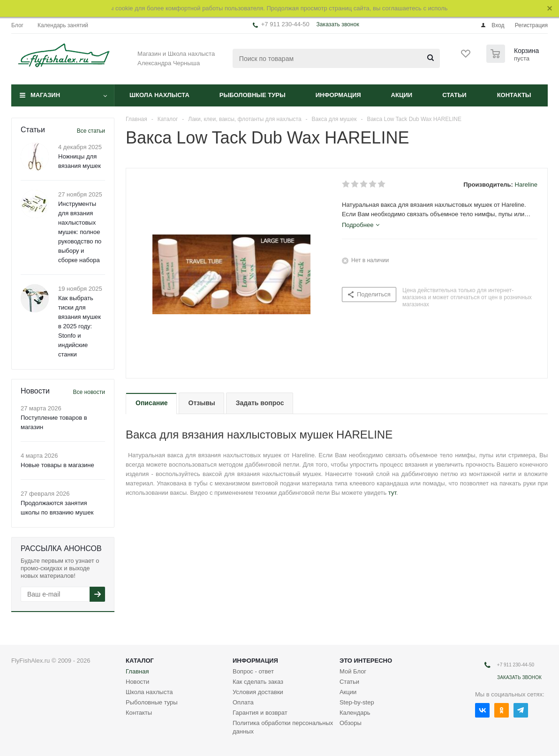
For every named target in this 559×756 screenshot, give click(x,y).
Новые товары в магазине (57, 465)
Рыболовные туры (253, 95)
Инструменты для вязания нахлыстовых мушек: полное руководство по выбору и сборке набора (80, 232)
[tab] (361, 225)
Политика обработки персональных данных (283, 727)
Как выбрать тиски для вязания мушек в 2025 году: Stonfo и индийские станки (79, 326)
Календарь (355, 713)
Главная (137, 671)
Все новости (89, 392)
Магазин (45, 95)
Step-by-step (357, 702)
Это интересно (366, 661)
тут (392, 493)
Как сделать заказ (258, 682)
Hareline (526, 185)
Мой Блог (353, 671)
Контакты (514, 95)
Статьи (454, 95)
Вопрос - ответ (253, 671)
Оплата (243, 702)
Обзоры (351, 723)
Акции (402, 95)
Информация (338, 95)
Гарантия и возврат (260, 713)
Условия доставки (258, 692)
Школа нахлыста (159, 95)
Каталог (140, 661)
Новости (137, 682)
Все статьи (91, 131)
